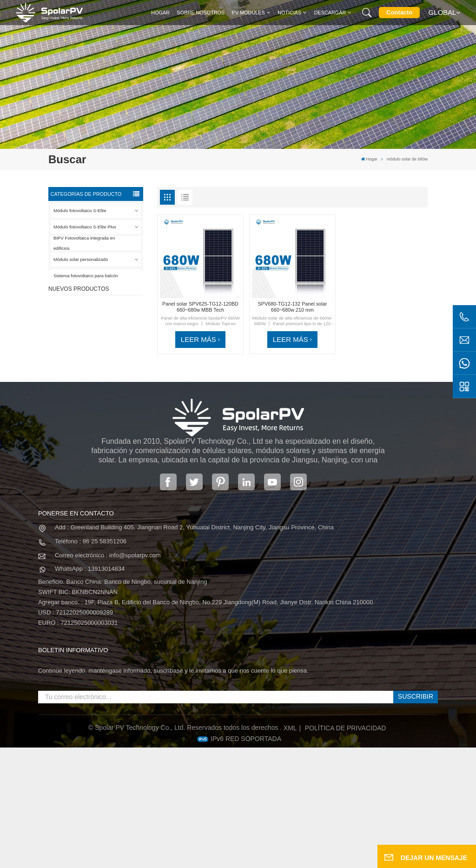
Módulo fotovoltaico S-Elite (80, 210)
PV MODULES (248, 13)
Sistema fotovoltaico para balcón (86, 276)
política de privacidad (346, 848)
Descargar (330, 13)
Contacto (399, 12)
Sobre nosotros (201, 13)
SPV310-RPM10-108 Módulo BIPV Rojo (104, 367)
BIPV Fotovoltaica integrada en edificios (84, 243)
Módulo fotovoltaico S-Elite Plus (85, 227)
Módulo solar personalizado (81, 259)
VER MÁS (101, 340)
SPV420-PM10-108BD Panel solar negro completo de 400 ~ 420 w (110, 326)
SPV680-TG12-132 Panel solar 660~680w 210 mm (109, 409)
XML (290, 848)
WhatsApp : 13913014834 (90, 689)
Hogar (160, 13)
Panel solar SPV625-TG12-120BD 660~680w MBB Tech (200, 307)
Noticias (289, 13)
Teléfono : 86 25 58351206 (91, 662)
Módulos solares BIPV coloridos (105, 451)
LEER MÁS (198, 339)
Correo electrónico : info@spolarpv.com (108, 675)
